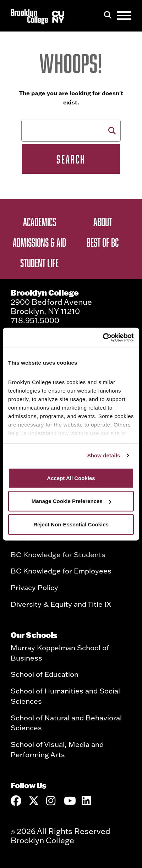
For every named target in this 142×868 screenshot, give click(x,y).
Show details (104, 455)
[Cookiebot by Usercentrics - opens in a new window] (103, 338)
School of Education (45, 674)
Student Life (39, 263)
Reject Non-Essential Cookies (71, 524)
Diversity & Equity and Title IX (61, 604)
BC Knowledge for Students (58, 554)
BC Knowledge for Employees (61, 571)
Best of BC (103, 242)
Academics (40, 222)
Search (71, 159)
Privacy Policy (34, 587)
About (103, 222)
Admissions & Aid (39, 242)
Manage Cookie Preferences (71, 501)
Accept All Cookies (71, 478)
